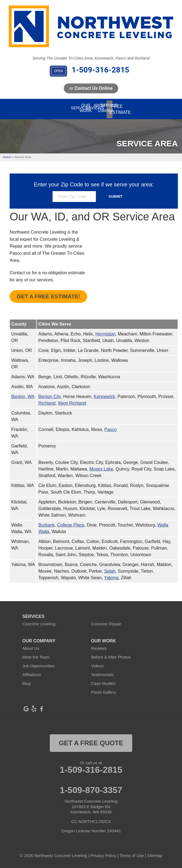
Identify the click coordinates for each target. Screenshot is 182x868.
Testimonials (102, 672)
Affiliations (32, 672)
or (91, 88)
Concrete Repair (106, 621)
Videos (97, 663)
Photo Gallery (104, 690)
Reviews (99, 646)
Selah (110, 569)
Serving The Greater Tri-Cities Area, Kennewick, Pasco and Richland (91, 58)
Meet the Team (36, 655)
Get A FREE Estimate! (48, 294)
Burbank (46, 523)
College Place (71, 523)
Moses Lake (101, 467)
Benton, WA (23, 394)
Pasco (111, 427)
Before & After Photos (111, 655)
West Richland (72, 401)
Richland (47, 401)
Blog (26, 681)
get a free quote (91, 740)
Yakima (111, 575)
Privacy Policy (103, 853)
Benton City (49, 394)
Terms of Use (132, 853)
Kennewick (104, 394)
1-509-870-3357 (91, 788)
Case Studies (103, 681)
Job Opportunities (38, 663)
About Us (31, 646)
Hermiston (105, 331)
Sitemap (155, 853)
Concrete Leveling (39, 621)
